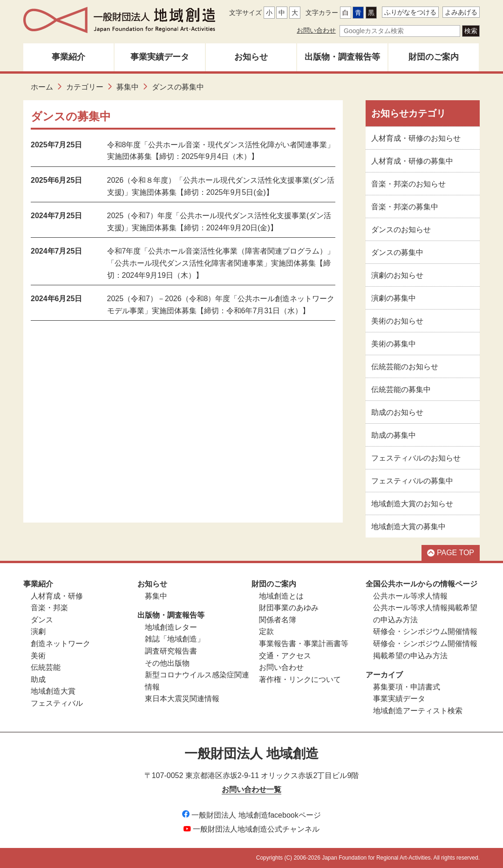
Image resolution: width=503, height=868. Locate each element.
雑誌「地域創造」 (175, 639)
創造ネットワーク (61, 644)
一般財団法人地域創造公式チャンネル (251, 829)
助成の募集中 (394, 435)
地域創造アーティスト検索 (418, 711)
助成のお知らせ (397, 412)
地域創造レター (171, 627)
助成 (38, 679)
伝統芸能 (46, 667)
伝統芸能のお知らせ (405, 367)
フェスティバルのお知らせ (416, 458)
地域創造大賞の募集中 (408, 527)
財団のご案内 (434, 57)
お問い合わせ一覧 (251, 789)
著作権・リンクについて (300, 679)
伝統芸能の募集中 (401, 389)
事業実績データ (160, 57)
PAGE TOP (451, 553)
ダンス (42, 620)
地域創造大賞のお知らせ (412, 504)
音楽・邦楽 (49, 608)
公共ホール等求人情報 (410, 596)
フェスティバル (57, 703)
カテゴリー (85, 87)
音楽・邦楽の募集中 (405, 207)
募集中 (128, 87)
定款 (266, 631)
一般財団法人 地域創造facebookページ (251, 815)
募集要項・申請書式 (407, 687)
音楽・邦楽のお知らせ (408, 184)
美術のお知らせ (397, 321)
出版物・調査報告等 (342, 57)
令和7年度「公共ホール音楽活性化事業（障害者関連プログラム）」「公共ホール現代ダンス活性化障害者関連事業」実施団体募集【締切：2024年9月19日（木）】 (221, 263)
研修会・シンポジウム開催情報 (425, 631)
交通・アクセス (285, 656)
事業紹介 (68, 57)
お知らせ (251, 57)
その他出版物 (167, 663)
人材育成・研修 (57, 596)
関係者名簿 (278, 620)
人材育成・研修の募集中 (412, 161)
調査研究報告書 (171, 651)
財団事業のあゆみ (289, 608)
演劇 (38, 631)
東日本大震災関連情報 (182, 699)
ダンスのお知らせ (401, 230)
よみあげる (461, 12)
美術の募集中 (394, 344)
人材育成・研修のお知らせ (416, 138)
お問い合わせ (316, 30)
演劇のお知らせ (397, 275)
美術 (38, 656)
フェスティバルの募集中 (412, 481)
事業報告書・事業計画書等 (304, 644)
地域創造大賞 (53, 691)
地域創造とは (281, 596)
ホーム (42, 87)
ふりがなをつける (410, 12)
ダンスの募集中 (397, 252)
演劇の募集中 (394, 298)
